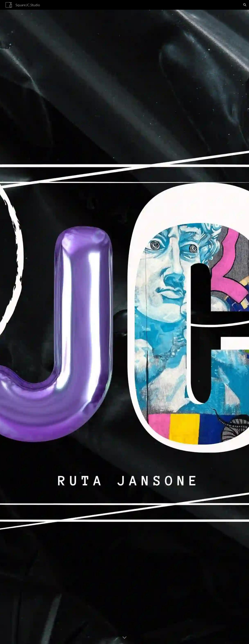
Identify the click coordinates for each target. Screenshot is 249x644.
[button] (245, 5)
